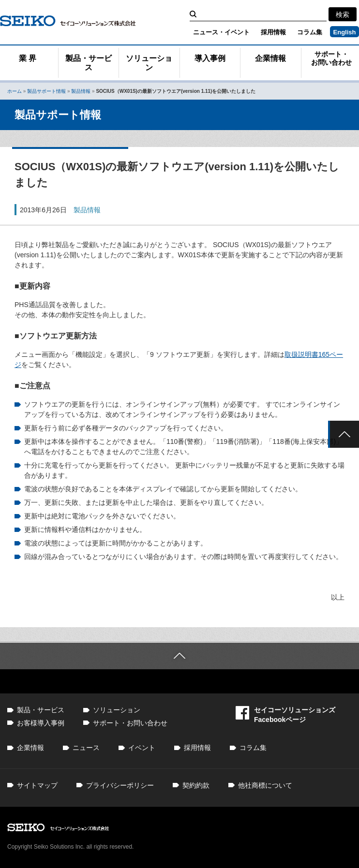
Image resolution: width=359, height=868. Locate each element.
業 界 (28, 58)
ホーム (15, 91)
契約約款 (196, 785)
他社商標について (265, 785)
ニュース (86, 748)
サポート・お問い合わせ (331, 58)
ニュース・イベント (221, 32)
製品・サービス (89, 63)
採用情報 (273, 32)
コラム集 (310, 32)
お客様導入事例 (41, 723)
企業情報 (270, 58)
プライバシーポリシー (120, 785)
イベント (142, 748)
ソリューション (149, 63)
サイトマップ (37, 785)
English (345, 32)
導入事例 (210, 58)
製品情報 (81, 91)
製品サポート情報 (46, 91)
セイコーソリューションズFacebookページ (285, 714)
